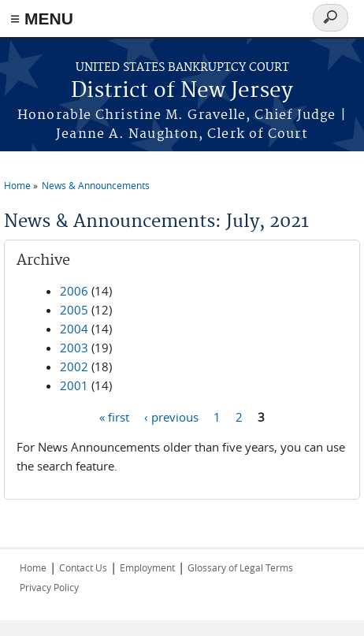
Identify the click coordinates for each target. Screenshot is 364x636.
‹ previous (171, 416)
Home (17, 185)
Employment (147, 567)
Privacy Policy (49, 587)
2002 (74, 366)
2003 (74, 348)
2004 (74, 329)
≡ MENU (42, 19)
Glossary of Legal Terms (240, 567)
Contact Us (83, 567)
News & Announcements (96, 185)
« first (114, 416)
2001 (74, 385)
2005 (74, 310)
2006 (74, 291)
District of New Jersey (182, 91)
